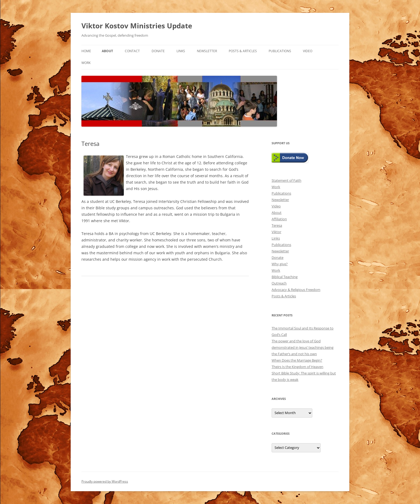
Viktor (276, 232)
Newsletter (207, 51)
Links (181, 51)
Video (308, 51)
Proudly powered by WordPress (105, 481)
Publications (280, 51)
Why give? (280, 264)
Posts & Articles (243, 51)
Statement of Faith (286, 180)
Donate (158, 51)
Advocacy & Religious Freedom (296, 290)
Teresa (277, 225)
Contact (132, 51)
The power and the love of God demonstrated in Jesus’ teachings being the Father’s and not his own (303, 347)
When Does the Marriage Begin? (297, 360)
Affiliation (279, 219)
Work (86, 63)
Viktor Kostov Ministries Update (137, 26)
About (107, 51)
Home (86, 51)
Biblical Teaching (285, 277)
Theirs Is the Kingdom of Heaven (297, 367)
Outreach (279, 283)
